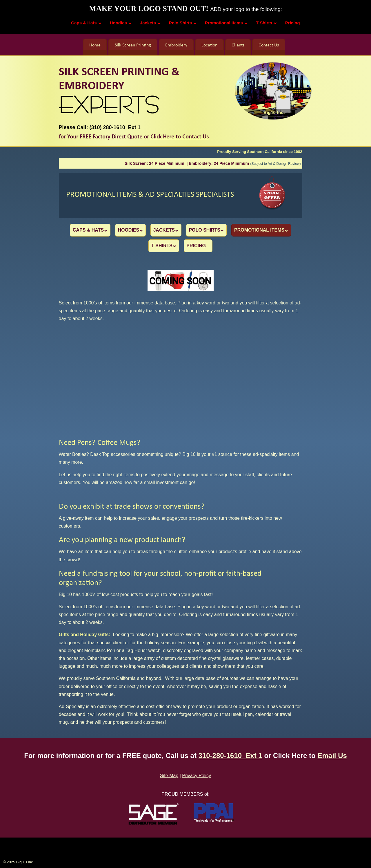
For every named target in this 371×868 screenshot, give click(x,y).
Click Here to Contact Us (180, 137)
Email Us (332, 755)
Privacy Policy (197, 775)
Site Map (169, 775)
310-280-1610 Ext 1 (230, 755)
